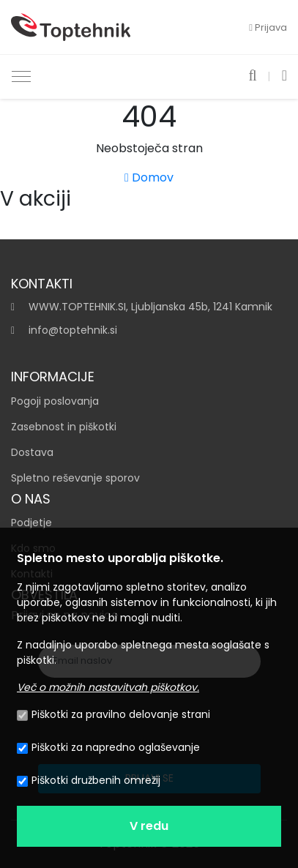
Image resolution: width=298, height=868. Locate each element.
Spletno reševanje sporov (75, 478)
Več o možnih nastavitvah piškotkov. (108, 687)
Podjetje (31, 523)
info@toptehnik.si (73, 330)
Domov (149, 177)
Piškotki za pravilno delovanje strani (113, 714)
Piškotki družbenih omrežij (89, 780)
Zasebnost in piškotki (64, 427)
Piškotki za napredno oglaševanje (108, 747)
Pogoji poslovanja (55, 401)
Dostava (32, 452)
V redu (149, 826)
